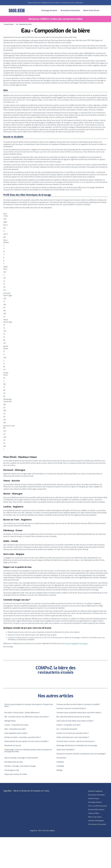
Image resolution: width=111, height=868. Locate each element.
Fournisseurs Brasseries (97, 824)
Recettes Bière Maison (96, 810)
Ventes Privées (94, 799)
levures (85, 644)
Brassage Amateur (49, 10)
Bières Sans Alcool (91, 10)
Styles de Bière (94, 813)
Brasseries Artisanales (70, 10)
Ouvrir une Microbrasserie (98, 806)
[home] (17, 10)
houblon (75, 644)
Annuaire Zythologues (96, 821)
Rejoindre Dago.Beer (95, 791)
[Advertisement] (55, 852)
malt (68, 644)
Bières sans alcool (95, 817)
